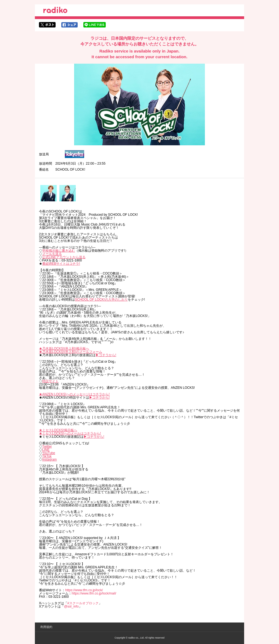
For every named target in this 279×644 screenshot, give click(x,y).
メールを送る (52, 254)
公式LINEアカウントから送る (64, 257)
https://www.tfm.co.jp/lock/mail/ (94, 593)
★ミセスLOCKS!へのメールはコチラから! (70, 433)
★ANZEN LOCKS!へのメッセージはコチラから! (74, 394)
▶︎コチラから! (106, 355)
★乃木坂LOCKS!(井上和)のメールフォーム (71, 352)
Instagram (49, 460)
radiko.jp (55, 11)
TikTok (47, 456)
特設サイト (50, 381)
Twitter (47, 446)
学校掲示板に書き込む (59, 251)
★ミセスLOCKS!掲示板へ (58, 430)
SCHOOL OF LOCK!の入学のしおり (101, 300)
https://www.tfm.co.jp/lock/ (84, 590)
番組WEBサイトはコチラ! (61, 264)
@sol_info (71, 606)
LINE (46, 450)
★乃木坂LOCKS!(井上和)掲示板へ (64, 349)
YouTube (49, 453)
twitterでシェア (47, 25)
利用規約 (46, 627)
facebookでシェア (69, 25)
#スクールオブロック (83, 603)
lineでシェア (95, 25)
